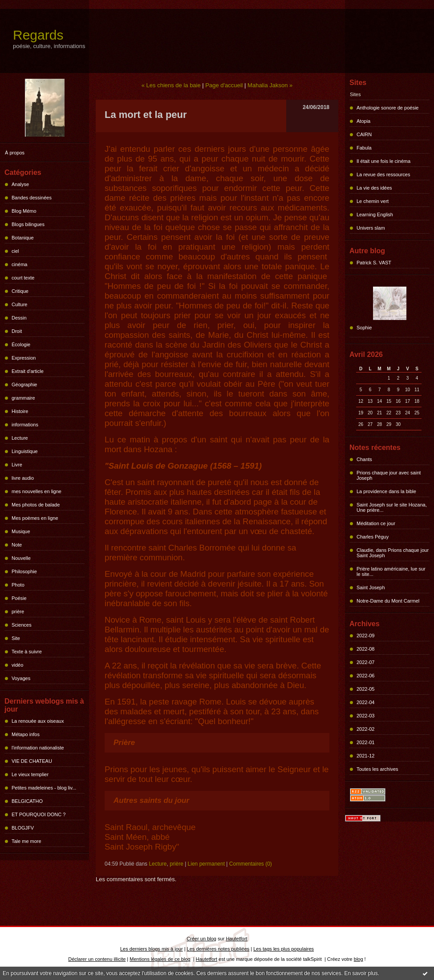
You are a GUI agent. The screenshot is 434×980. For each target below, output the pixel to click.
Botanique (23, 238)
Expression (24, 358)
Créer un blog (201, 939)
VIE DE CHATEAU (32, 761)
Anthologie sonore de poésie (387, 108)
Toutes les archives (377, 769)
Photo (18, 585)
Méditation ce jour (376, 523)
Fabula (364, 148)
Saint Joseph (371, 587)
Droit (17, 331)
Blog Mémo (24, 211)
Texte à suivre (27, 652)
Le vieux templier (30, 774)
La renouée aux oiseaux (38, 721)
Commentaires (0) (251, 864)
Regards (38, 35)
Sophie (364, 328)
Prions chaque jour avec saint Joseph (389, 475)
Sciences (22, 625)
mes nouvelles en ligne (37, 491)
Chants (364, 459)
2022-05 (365, 689)
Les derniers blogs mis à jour (152, 949)
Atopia (363, 121)
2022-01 (365, 742)
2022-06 (365, 676)
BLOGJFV (23, 828)
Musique (21, 531)
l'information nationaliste (38, 748)
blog (359, 959)
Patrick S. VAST (374, 263)
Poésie (19, 598)
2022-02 (365, 729)
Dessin (19, 318)
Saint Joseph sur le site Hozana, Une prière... (392, 507)
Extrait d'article (28, 371)
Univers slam (371, 228)
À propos (15, 153)
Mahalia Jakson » (270, 85)
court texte (23, 278)
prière (18, 611)
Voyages (21, 678)
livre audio (23, 478)
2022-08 (365, 649)
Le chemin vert (373, 201)
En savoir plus (361, 973)
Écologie (21, 344)
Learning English (375, 215)
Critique (20, 291)
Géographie (24, 385)
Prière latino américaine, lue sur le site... (391, 571)
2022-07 (365, 662)
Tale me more (26, 841)
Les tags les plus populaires (284, 949)
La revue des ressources (383, 174)
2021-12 (365, 756)
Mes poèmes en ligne (35, 518)
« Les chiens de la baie (171, 85)
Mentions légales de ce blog (160, 959)
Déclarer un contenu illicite (97, 959)
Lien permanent (206, 864)
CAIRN (364, 134)
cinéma (19, 264)
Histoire (20, 411)
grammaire (23, 398)
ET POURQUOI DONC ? (39, 814)
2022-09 (365, 636)
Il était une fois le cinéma (383, 161)
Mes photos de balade (36, 505)
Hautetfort (236, 939)
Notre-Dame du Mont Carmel (388, 601)
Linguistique (25, 451)
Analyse (20, 184)
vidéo (17, 665)
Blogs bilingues (28, 224)
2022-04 (365, 702)
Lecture (20, 438)
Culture (19, 304)
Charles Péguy (373, 537)
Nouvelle (21, 558)
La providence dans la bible (386, 491)
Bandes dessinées (32, 198)
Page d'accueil (224, 85)
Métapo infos (26, 734)
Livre (17, 465)
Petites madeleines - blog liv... (44, 788)
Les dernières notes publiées (218, 949)
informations (25, 425)
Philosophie (24, 571)
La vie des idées (374, 188)
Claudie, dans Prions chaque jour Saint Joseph (393, 553)
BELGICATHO (27, 801)
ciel (15, 251)
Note (17, 545)
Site (16, 638)
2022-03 (365, 716)
